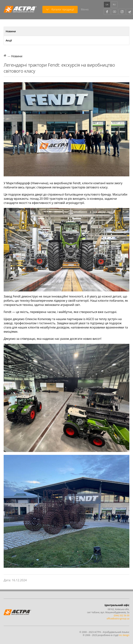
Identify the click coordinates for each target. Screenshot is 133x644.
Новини (11, 31)
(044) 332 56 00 (122, 615)
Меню (85, 9)
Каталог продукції (60, 9)
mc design (124, 635)
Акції (9, 40)
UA (107, 4)
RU (114, 4)
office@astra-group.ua (118, 619)
